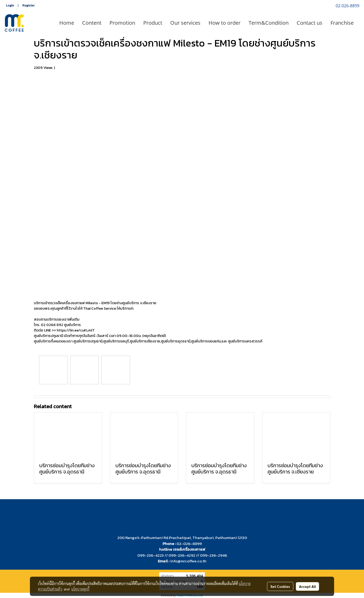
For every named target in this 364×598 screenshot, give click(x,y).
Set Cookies (280, 586)
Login (10, 5)
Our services (185, 23)
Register (28, 5)
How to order (225, 23)
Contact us (310, 23)
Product (153, 23)
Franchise (342, 23)
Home (67, 23)
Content (92, 23)
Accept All (307, 586)
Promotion (122, 23)
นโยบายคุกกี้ (80, 589)
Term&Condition (269, 23)
